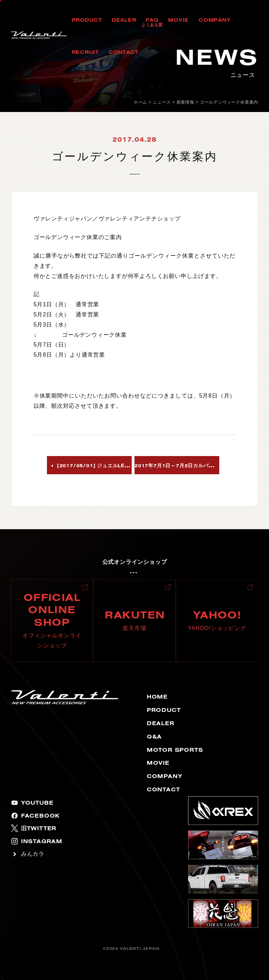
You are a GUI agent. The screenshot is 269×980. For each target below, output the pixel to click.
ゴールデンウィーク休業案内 (229, 102)
